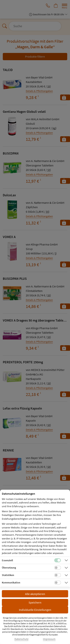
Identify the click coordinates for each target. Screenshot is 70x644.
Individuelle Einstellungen (35, 610)
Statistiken (8, 575)
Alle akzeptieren (35, 594)
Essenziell (7, 560)
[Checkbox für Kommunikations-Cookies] (58, 583)
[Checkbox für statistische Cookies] (58, 575)
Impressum (49, 639)
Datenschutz (21, 639)
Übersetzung (9, 568)
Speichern (35, 602)
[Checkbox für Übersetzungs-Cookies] (58, 568)
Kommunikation (11, 582)
